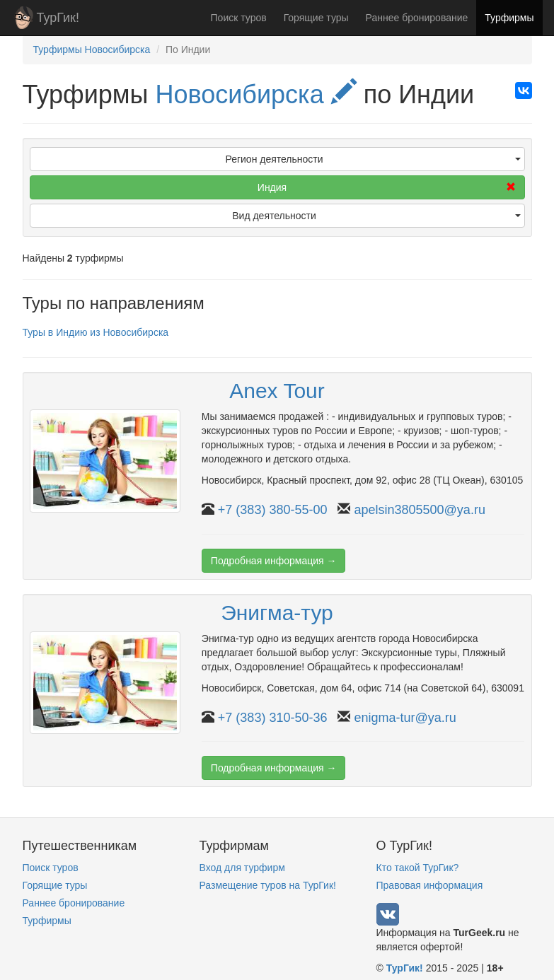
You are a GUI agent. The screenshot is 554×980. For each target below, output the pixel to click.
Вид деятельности (376, 216)
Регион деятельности (373, 159)
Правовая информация (430, 885)
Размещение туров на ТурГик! (268, 885)
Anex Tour (277, 391)
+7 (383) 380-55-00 (273, 510)
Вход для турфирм (242, 868)
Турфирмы (509, 18)
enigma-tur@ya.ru (405, 718)
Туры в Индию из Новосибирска (96, 332)
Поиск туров (239, 18)
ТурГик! (58, 18)
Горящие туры (316, 18)
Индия (387, 187)
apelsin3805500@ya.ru (419, 510)
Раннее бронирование (417, 18)
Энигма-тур (277, 613)
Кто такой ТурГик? (418, 868)
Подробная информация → (274, 561)
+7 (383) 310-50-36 (273, 718)
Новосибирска (255, 94)
